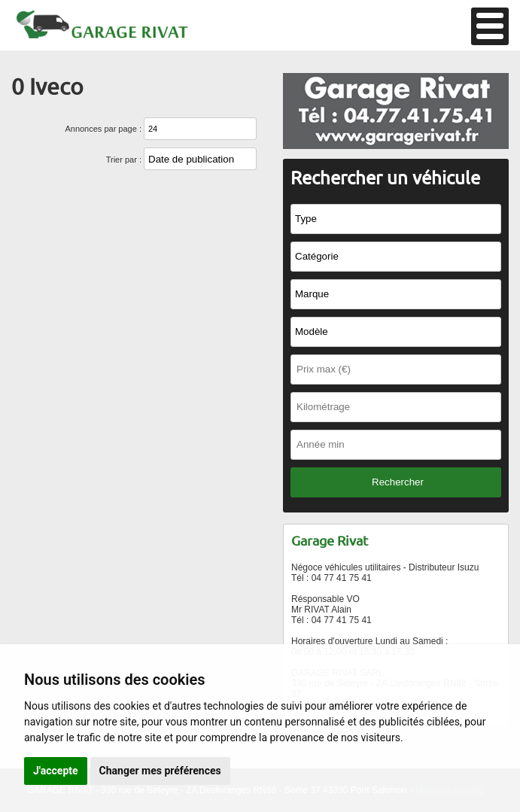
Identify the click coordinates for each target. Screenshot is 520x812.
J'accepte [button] (56, 771)
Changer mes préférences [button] (160, 771)
